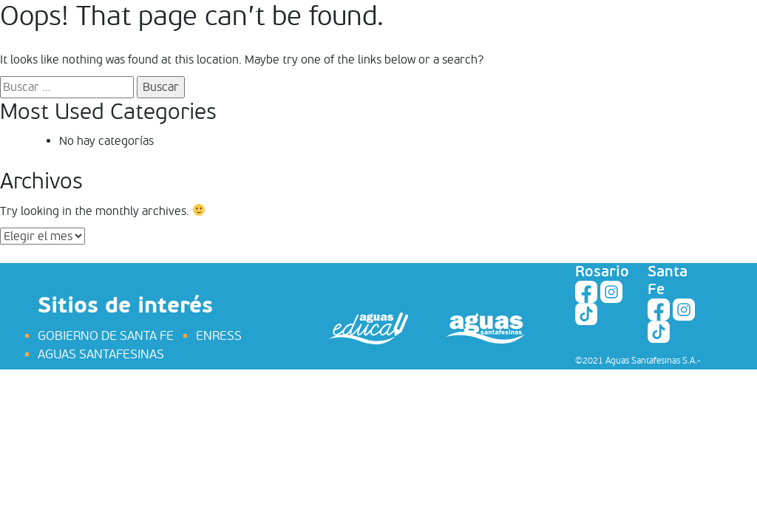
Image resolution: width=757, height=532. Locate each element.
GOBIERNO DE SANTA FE (106, 336)
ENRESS (219, 336)
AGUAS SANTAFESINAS (101, 354)
